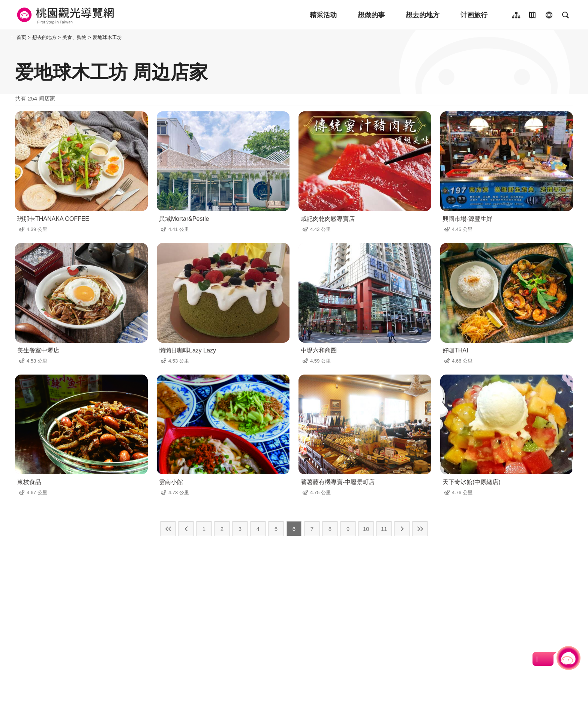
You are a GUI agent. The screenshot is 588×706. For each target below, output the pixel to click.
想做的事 (371, 15)
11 (384, 529)
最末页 (420, 529)
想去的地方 (423, 15)
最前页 (168, 529)
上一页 (186, 529)
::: (13, 37)
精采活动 (323, 15)
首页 (21, 37)
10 (366, 529)
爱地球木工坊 (107, 37)
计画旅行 (474, 15)
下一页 (402, 529)
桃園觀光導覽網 (64, 15)
